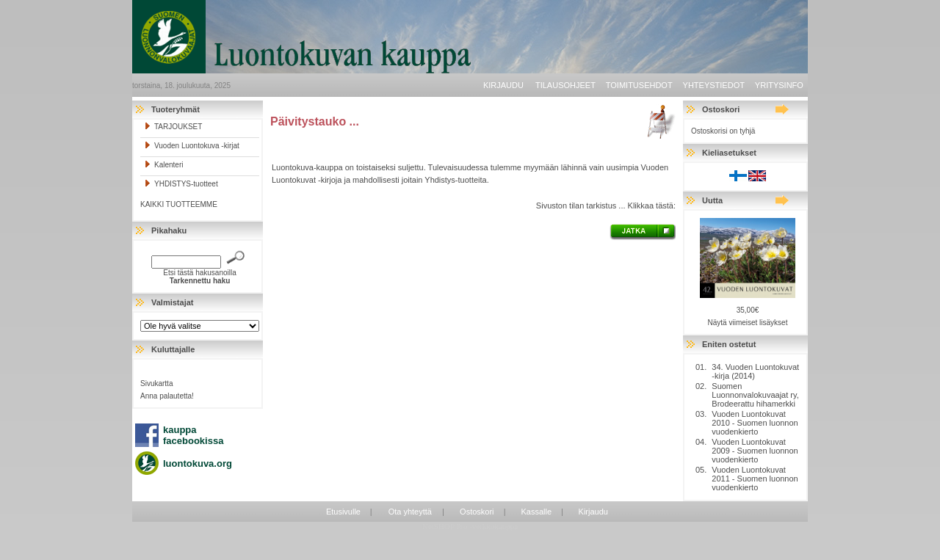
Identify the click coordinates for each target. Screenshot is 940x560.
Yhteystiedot (714, 85)
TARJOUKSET (173, 127)
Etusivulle (343, 512)
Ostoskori (477, 512)
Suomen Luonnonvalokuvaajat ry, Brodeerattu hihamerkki (755, 395)
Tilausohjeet (565, 85)
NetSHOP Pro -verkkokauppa (470, 526)
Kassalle (536, 512)
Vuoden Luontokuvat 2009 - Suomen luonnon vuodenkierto (755, 451)
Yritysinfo (779, 85)
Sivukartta (156, 383)
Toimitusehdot (639, 85)
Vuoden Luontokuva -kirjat (192, 146)
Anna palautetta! (167, 396)
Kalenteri (163, 165)
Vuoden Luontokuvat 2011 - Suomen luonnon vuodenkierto (755, 479)
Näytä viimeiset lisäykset (748, 323)
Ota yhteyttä (410, 512)
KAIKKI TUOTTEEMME (179, 204)
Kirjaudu (503, 85)
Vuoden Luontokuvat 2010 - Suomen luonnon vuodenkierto (755, 423)
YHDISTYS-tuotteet (181, 184)
